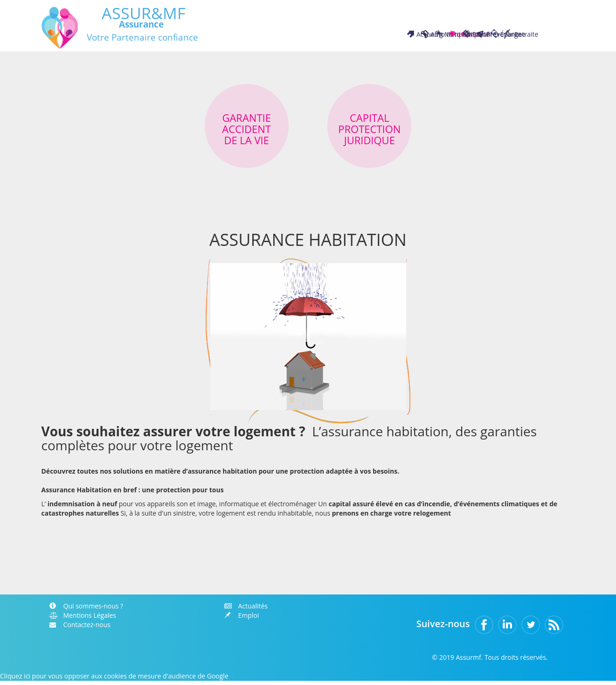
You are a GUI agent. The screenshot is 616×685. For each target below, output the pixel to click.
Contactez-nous (80, 629)
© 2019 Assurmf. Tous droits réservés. (490, 661)
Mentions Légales (83, 619)
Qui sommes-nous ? (87, 610)
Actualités (246, 610)
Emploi (242, 619)
